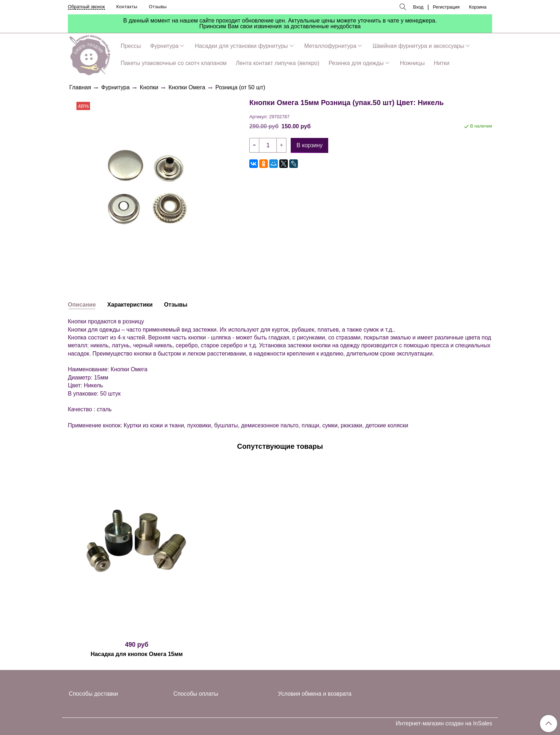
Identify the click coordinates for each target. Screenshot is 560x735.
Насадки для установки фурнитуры (242, 46)
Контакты (127, 7)
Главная (80, 87)
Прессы (131, 46)
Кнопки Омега (187, 87)
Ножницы (412, 63)
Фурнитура (164, 46)
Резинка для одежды (356, 63)
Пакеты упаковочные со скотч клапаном (174, 63)
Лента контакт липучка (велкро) (277, 63)
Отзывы (158, 7)
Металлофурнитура (330, 46)
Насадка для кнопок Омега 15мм (137, 654)
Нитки (442, 63)
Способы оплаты (196, 694)
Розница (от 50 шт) (240, 87)
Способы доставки (93, 694)
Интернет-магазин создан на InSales (444, 724)
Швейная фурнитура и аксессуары (419, 46)
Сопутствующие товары (280, 446)
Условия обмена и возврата (315, 694)
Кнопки (149, 87)
